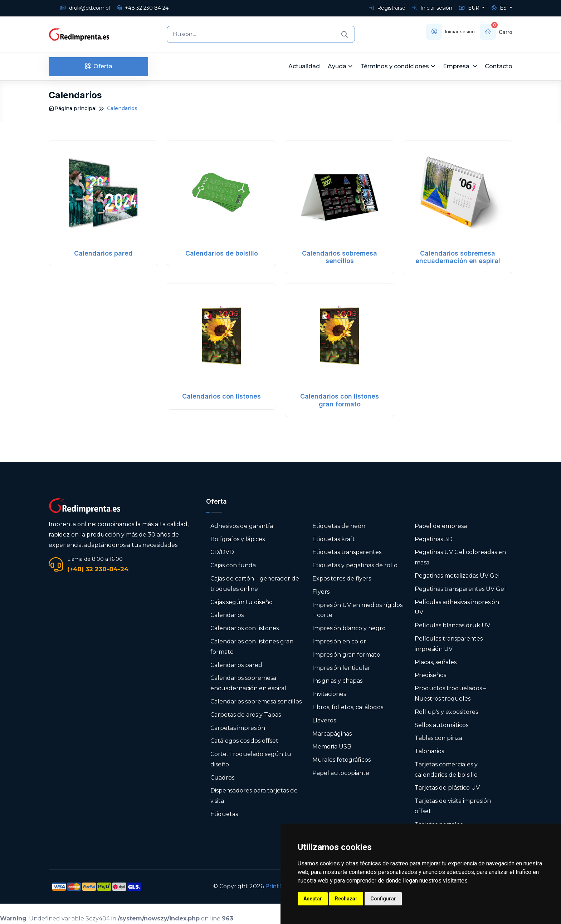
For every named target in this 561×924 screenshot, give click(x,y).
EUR (470, 8)
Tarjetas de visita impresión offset (453, 806)
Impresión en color (339, 641)
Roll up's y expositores (446, 712)
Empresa (457, 66)
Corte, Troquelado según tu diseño (251, 759)
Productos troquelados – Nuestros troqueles (450, 693)
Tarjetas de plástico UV (447, 788)
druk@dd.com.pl (85, 8)
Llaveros (324, 720)
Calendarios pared (103, 253)
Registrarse (387, 8)
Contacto (499, 66)
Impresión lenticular (341, 668)
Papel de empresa (441, 526)
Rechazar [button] (346, 899)
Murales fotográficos (342, 760)
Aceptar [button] (313, 899)
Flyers (321, 592)
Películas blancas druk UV (452, 625)
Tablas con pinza (438, 738)
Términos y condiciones (395, 66)
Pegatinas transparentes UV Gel (460, 589)
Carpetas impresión (238, 728)
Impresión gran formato (346, 655)
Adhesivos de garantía (242, 526)
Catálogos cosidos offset (244, 741)
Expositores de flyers (342, 579)
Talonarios (429, 751)
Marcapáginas (332, 734)
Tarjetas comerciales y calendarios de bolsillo (446, 770)
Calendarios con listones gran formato (340, 400)
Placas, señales (436, 662)
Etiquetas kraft (334, 539)
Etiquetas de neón (339, 526)
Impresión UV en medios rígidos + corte (357, 610)
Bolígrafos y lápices (238, 539)
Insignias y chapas (337, 681)
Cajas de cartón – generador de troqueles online (255, 584)
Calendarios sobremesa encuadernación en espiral (458, 257)
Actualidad (304, 66)
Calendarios (227, 615)
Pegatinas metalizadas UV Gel (457, 576)
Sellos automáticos (442, 725)
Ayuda (337, 66)
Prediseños (430, 675)
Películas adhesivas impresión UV (457, 607)
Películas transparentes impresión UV (449, 644)
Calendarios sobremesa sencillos (340, 257)
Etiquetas (224, 814)
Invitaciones (329, 694)
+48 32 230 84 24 (143, 8)
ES (500, 8)
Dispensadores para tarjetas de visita (254, 796)
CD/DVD (222, 552)
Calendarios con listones (221, 396)
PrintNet (277, 886)
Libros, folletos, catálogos (348, 707)
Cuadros (222, 778)
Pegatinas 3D (434, 539)
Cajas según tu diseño (242, 602)
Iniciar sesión (432, 8)
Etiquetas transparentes (347, 552)
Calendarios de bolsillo (222, 253)
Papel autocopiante (341, 773)
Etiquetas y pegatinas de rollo (355, 565)
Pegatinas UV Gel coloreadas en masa (460, 557)
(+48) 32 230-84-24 (98, 569)
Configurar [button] (383, 899)
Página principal (73, 108)
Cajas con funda (233, 565)
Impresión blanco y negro (349, 628)
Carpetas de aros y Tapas (246, 715)
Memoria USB (332, 747)
